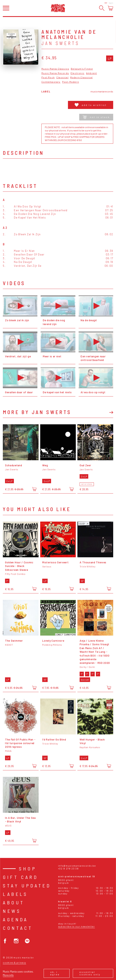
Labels (15, 894)
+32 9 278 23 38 (68, 869)
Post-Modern (71, 82)
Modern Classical (81, 77)
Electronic (78, 73)
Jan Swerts (60, 43)
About (14, 902)
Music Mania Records (55, 73)
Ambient (91, 73)
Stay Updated (27, 885)
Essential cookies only (90, 973)
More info (8, 975)
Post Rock (48, 77)
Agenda (15, 919)
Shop (28, 869)
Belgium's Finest (82, 69)
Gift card (20, 877)
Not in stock (96, 117)
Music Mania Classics (55, 69)
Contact (18, 928)
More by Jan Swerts (37, 412)
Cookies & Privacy (14, 963)
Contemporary (51, 82)
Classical (62, 77)
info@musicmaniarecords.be (77, 866)
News (12, 911)
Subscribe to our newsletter (76, 926)
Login (111, 3)
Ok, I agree (55, 973)
